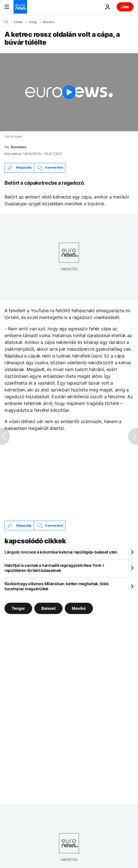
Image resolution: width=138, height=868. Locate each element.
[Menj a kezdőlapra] (20, 7)
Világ (33, 22)
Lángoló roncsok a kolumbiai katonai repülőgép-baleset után (61, 552)
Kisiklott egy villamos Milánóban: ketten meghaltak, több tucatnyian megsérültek (56, 586)
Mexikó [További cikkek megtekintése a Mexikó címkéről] (79, 608)
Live (125, 7)
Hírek (18, 22)
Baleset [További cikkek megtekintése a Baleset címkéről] (48, 608)
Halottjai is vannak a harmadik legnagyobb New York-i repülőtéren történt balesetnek (54, 568)
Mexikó (49, 22)
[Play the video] (69, 92)
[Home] (6, 22)
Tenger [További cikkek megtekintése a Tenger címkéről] (18, 608)
